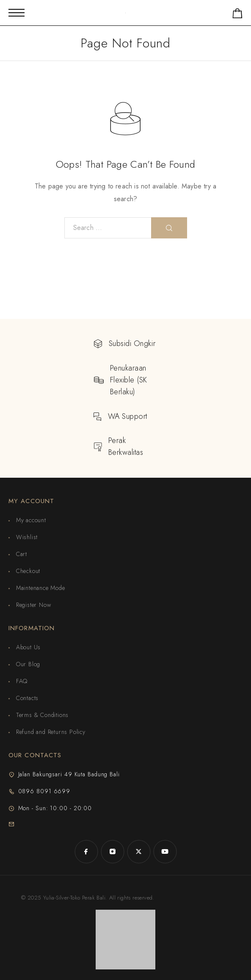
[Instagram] (113, 852)
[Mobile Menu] (17, 13)
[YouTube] (165, 852)
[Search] (169, 228)
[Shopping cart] (237, 15)
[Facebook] (86, 852)
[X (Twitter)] (139, 852)
